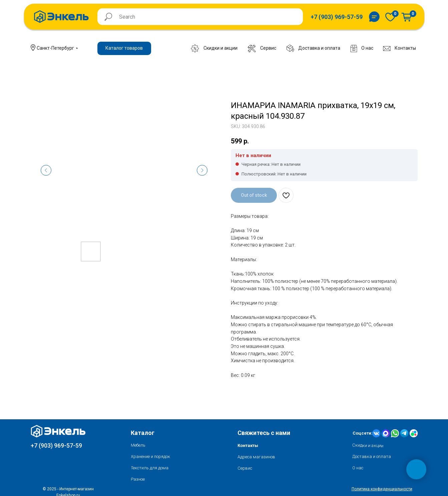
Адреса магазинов (256, 457)
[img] (390, 17)
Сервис (245, 468)
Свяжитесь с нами (264, 433)
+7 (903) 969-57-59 (56, 445)
